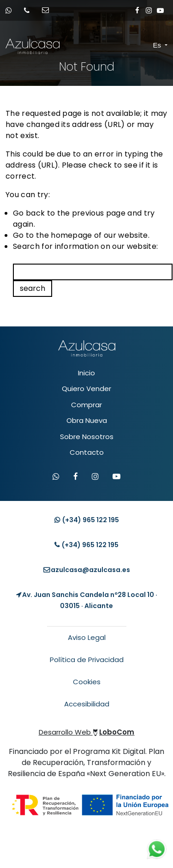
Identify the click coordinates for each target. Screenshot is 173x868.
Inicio (86, 373)
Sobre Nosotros (87, 437)
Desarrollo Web (87, 732)
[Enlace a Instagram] (149, 10)
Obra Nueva (87, 420)
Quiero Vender (86, 389)
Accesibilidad (87, 704)
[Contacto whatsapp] (12, 10)
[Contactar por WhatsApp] (56, 477)
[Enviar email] (48, 10)
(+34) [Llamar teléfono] (86, 545)
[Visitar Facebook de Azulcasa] (76, 477)
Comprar (86, 405)
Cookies (87, 682)
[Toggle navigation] (145, 46)
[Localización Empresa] (86, 600)
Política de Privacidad (87, 660)
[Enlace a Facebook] (137, 10)
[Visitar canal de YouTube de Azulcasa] (116, 477)
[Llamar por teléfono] (30, 10)
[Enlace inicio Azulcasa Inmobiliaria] (14, 46)
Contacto (87, 452)
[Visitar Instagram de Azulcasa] (95, 477)
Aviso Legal (87, 637)
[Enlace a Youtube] (160, 10)
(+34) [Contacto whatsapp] (87, 520)
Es (158, 45)
